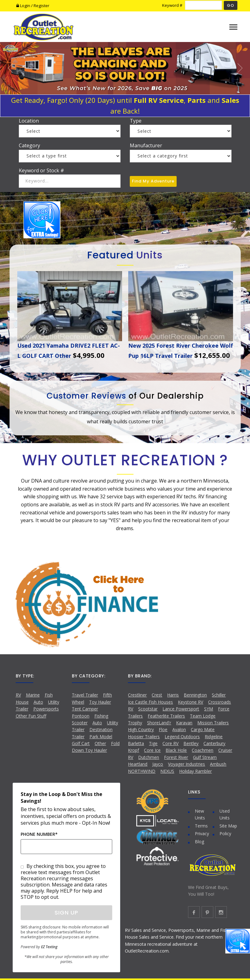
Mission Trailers (213, 723)
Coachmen (203, 750)
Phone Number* (39, 834)
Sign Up (66, 913)
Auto (38, 702)
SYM (209, 709)
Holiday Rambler (195, 771)
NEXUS (167, 771)
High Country (141, 729)
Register (41, 6)
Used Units (225, 814)
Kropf (133, 750)
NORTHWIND (142, 771)
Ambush (218, 764)
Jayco (158, 764)
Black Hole (176, 750)
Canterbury (214, 743)
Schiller (219, 695)
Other (100, 743)
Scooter (80, 723)
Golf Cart (81, 743)
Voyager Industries (186, 764)
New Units (200, 814)
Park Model (101, 737)
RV (18, 695)
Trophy (135, 723)
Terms (201, 826)
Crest (157, 695)
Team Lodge (203, 716)
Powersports (46, 709)
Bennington (195, 695)
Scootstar (148, 709)
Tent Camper (85, 709)
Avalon (179, 729)
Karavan (184, 723)
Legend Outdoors (182, 737)
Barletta (136, 743)
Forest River (176, 757)
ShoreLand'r (159, 723)
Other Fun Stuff (31, 716)
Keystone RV (191, 702)
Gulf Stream (205, 757)
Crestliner (137, 695)
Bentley (191, 743)
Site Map (228, 826)
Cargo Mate (203, 729)
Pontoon (81, 716)
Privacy (202, 833)
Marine (33, 695)
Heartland (138, 764)
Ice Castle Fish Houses (150, 702)
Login (24, 6)
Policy (225, 833)
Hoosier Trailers (144, 737)
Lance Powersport (181, 709)
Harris (173, 695)
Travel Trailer (85, 695)
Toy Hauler (100, 702)
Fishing (101, 716)
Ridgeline (214, 737)
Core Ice (152, 750)
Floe (163, 729)
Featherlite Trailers (166, 716)
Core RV (170, 743)
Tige (153, 743)
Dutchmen (149, 757)
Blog (199, 842)
